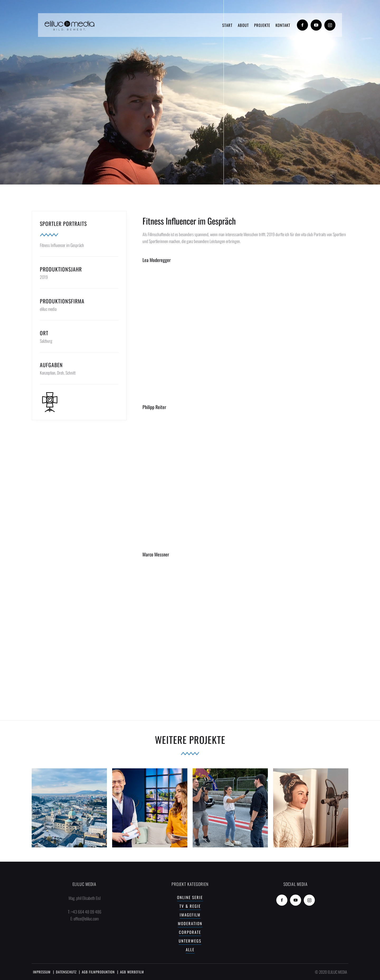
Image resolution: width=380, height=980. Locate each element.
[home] (70, 25)
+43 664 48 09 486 (86, 912)
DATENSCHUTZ (66, 972)
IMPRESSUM (42, 972)
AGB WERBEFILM (132, 972)
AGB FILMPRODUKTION (98, 972)
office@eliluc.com (86, 919)
